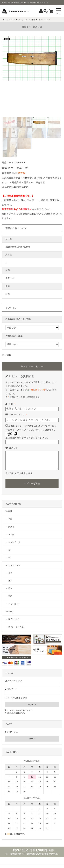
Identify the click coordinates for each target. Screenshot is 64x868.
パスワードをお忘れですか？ (20, 710)
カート (32, 739)
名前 (12, 404)
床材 (10, 581)
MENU (32, 861)
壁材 (10, 588)
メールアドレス (18, 414)
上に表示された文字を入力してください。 (27, 438)
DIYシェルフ (14, 619)
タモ (10, 573)
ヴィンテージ (14, 542)
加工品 (11, 534)
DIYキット (9, 612)
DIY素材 (8, 511)
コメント (13, 448)
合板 (10, 519)
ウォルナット (14, 565)
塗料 (10, 596)
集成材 (11, 527)
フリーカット (14, 604)
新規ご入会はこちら (16, 713)
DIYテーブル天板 (16, 627)
